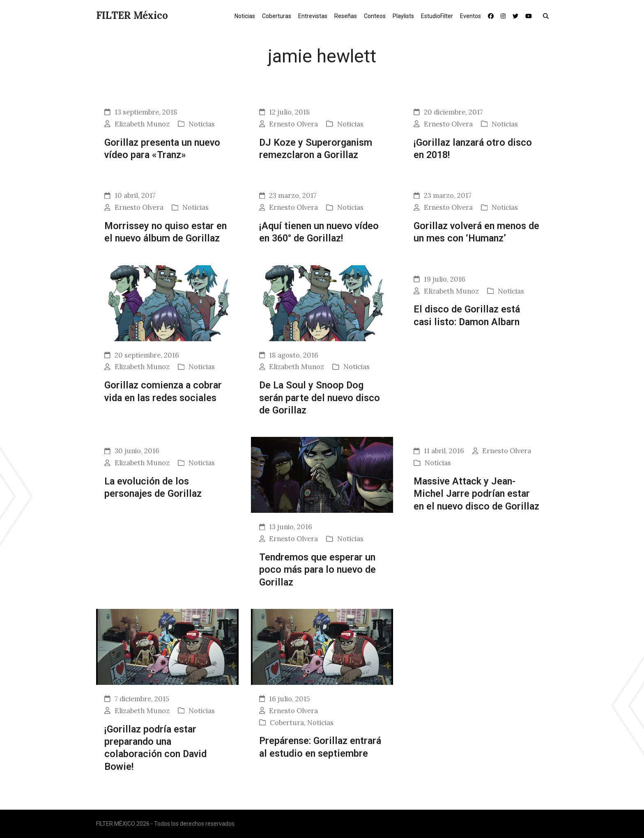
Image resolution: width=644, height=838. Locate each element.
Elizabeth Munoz (142, 124)
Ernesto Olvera (293, 124)
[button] (548, 16)
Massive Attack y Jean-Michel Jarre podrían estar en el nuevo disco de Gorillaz (476, 494)
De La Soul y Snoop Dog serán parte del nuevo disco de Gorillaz (320, 398)
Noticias (202, 124)
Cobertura (287, 723)
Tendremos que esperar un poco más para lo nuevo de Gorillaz (317, 570)
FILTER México (132, 15)
